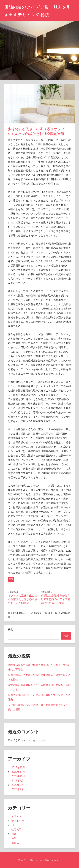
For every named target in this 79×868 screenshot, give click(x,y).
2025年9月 (18, 780)
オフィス (53, 613)
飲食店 (15, 843)
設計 (11, 579)
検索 (10, 630)
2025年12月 (18, 767)
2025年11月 (18, 772)
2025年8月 (18, 785)
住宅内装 (63, 613)
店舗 (14, 838)
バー (14, 825)
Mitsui (38, 613)
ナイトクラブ (19, 821)
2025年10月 (18, 776)
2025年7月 (18, 789)
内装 (14, 834)
